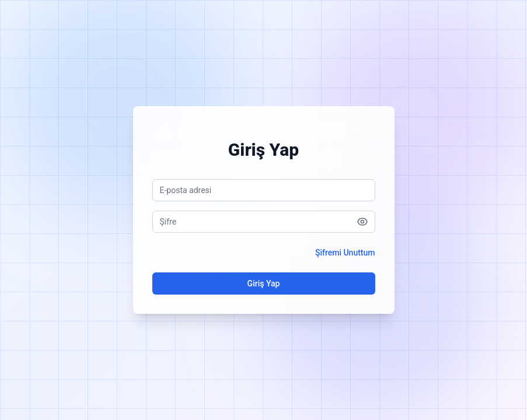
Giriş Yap (264, 283)
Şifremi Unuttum (345, 253)
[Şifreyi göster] (362, 222)
